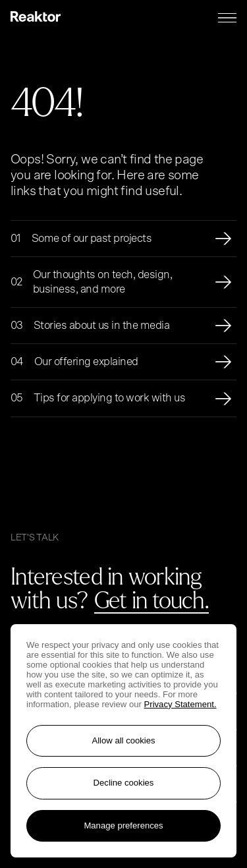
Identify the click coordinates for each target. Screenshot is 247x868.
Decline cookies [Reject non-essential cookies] (124, 783)
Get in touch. (151, 599)
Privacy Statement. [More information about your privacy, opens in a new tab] (180, 704)
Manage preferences (123, 825)
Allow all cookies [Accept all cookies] (123, 740)
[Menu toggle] (227, 18)
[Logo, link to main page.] (36, 18)
